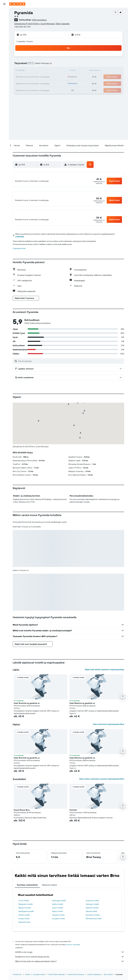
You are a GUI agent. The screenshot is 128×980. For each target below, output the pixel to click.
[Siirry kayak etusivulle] (17, 4)
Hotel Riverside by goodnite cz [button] (27, 707)
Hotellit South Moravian (76, 979)
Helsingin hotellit (92, 909)
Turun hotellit (24, 905)
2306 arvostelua (39, 20)
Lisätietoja (20, 241)
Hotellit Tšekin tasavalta (56, 979)
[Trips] (4, 53)
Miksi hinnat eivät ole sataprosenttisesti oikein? (70, 966)
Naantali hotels (24, 926)
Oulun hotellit (58, 912)
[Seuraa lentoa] (4, 41)
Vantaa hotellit (91, 916)
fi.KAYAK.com (17, 979)
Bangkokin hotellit (26, 909)
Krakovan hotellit (92, 905)
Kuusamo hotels (58, 923)
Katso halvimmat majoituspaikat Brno (109, 729)
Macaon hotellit (25, 912)
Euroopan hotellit (39, 979)
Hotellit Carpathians (94, 979)
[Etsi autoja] (4, 23)
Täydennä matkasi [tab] (49, 889)
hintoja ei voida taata (73, 949)
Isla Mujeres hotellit (26, 916)
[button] (4, 4)
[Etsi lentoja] (4, 12)
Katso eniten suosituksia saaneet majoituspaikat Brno (102, 783)
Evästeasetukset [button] (19, 253)
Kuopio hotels (24, 923)
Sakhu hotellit (58, 909)
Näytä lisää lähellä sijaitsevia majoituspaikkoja (105, 674)
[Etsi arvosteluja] (71, 365)
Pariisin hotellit (24, 919)
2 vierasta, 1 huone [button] (25, 41)
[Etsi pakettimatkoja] (4, 28)
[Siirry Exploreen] (4, 35)
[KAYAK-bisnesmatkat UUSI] (4, 46)
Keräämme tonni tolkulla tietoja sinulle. (70, 961)
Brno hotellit (108, 979)
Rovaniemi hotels (93, 919)
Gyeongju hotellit (59, 905)
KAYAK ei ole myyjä (70, 956)
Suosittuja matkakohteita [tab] (27, 889)
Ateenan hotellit (92, 912)
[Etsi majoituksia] (4, 17)
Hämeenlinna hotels (94, 923)
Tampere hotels (58, 919)
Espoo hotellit (58, 916)
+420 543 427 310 (22, 27)
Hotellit (27, 979)
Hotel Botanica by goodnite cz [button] (82, 707)
